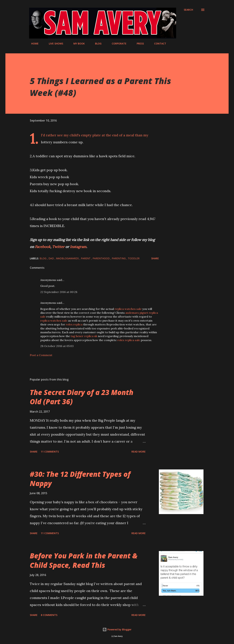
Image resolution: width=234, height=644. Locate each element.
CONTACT (158, 44)
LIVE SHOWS (54, 44)
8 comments (49, 615)
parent (86, 258)
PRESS (138, 44)
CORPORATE (117, 44)
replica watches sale (128, 309)
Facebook (43, 247)
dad (52, 258)
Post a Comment (41, 355)
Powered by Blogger (117, 629)
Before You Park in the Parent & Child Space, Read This (84, 560)
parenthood (101, 258)
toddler (134, 258)
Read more (139, 452)
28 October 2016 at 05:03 (57, 346)
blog (43, 258)
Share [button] (155, 258)
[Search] (188, 10)
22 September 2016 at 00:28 (59, 292)
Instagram (78, 247)
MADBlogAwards (68, 258)
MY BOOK (77, 44)
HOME (33, 44)
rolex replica (74, 324)
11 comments (50, 452)
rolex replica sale (129, 340)
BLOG (96, 44)
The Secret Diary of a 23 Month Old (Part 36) (82, 397)
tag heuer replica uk (84, 336)
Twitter (59, 247)
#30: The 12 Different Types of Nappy (80, 479)
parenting (119, 258)
